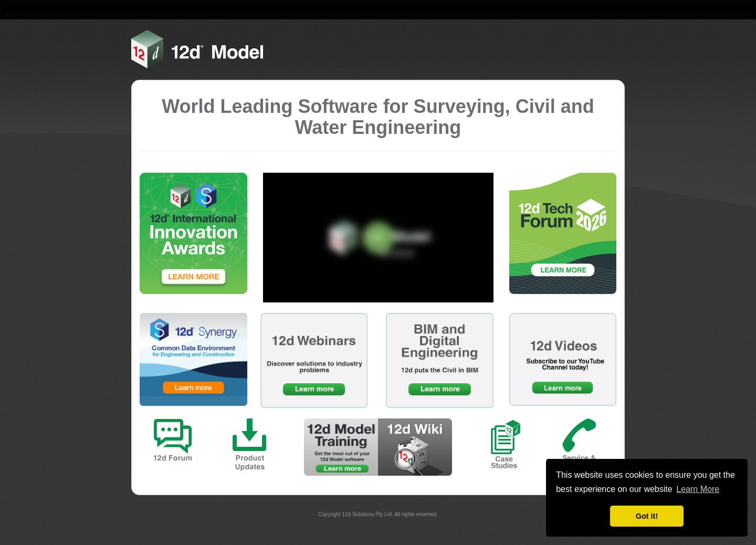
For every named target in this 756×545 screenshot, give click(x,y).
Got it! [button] (647, 516)
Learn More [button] (698, 489)
